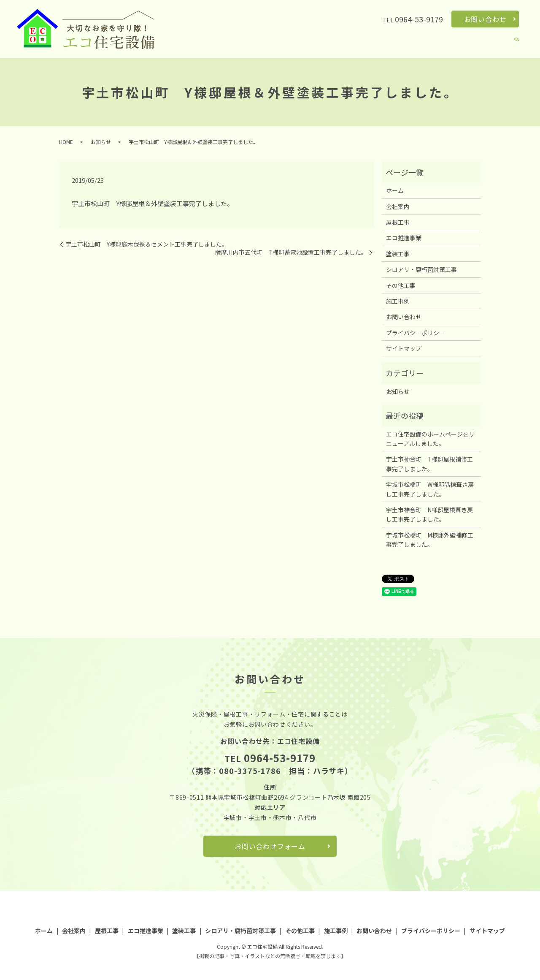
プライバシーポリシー (416, 333)
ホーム (218, 45)
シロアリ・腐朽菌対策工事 (404, 45)
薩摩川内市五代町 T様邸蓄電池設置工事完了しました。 (291, 252)
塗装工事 (350, 45)
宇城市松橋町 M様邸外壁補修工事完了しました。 (430, 540)
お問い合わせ (485, 19)
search (517, 45)
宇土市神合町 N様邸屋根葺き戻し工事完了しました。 (429, 514)
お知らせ (101, 142)
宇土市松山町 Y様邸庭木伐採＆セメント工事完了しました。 (147, 244)
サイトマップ (404, 348)
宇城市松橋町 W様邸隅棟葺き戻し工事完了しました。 (430, 489)
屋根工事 (277, 45)
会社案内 (246, 45)
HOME (66, 142)
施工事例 (495, 45)
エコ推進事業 (313, 45)
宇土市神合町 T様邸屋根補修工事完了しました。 (429, 464)
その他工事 (462, 45)
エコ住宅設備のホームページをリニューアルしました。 (430, 439)
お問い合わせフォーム (270, 846)
